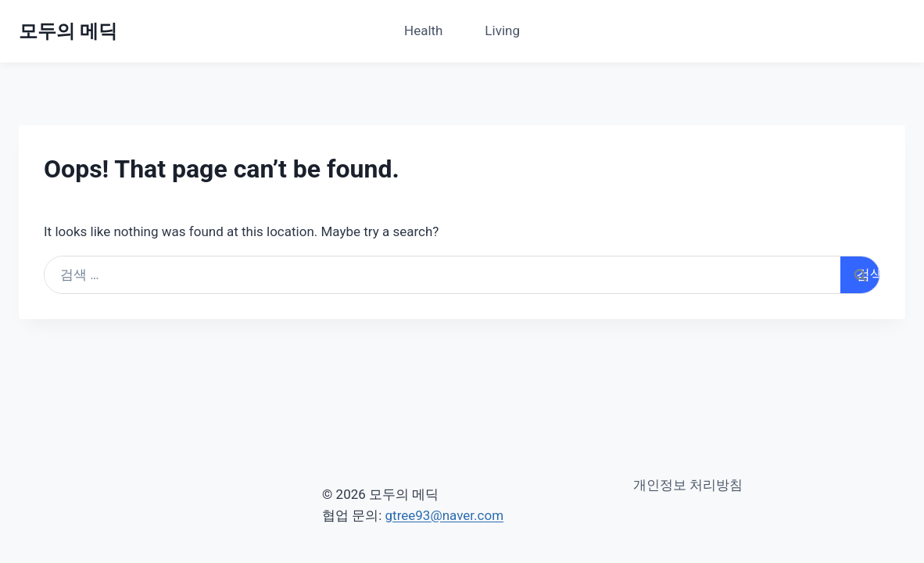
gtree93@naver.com (445, 515)
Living (502, 30)
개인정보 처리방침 (688, 485)
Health (423, 30)
